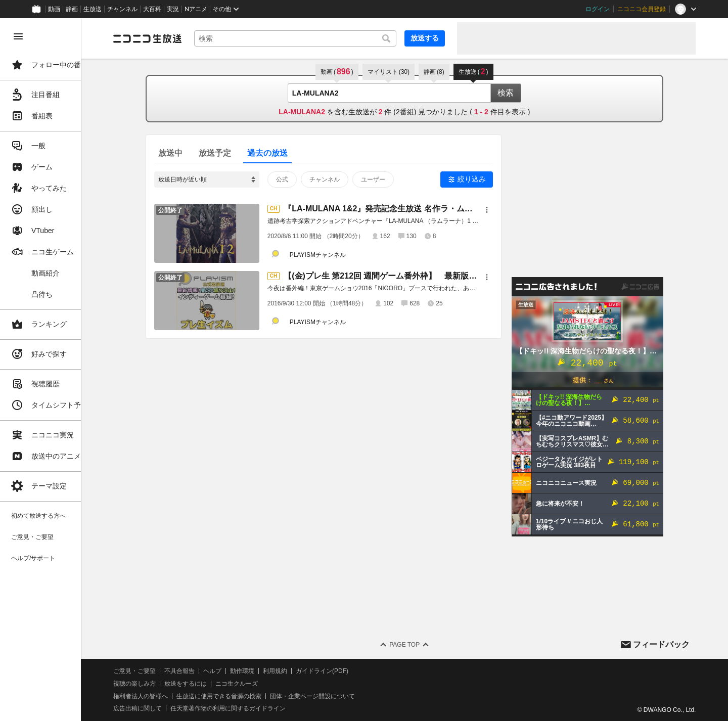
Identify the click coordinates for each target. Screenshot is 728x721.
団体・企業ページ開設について (345, 696)
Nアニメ (196, 9)
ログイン (598, 9)
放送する (425, 38)
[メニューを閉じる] (18, 36)
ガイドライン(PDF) (354, 671)
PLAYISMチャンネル (334, 255)
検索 (522, 93)
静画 (72, 9)
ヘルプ (245, 671)
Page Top (421, 645)
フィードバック (661, 644)
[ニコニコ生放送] (180, 38)
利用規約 (307, 671)
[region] (57, 370)
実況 (173, 9)
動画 (54, 9)
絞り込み (488, 179)
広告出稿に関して (170, 708)
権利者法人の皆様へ (173, 696)
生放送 (93, 9)
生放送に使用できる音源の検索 (251, 696)
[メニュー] (503, 210)
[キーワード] (311, 38)
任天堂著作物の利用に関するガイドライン (260, 708)
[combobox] (311, 38)
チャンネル (122, 9)
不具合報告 (212, 671)
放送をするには (218, 684)
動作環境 (275, 671)
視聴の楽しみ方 (167, 684)
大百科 (152, 9)
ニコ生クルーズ (269, 684)
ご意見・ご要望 (167, 671)
